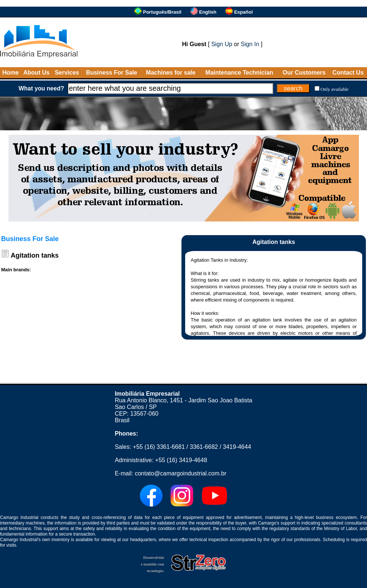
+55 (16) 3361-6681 (159, 447)
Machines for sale (171, 73)
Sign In (250, 44)
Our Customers (304, 73)
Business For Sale (112, 73)
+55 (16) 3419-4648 (181, 460)
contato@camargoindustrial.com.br (180, 473)
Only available (335, 89)
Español (244, 12)
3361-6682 (204, 447)
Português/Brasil (162, 12)
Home (10, 73)
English (208, 12)
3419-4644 (237, 447)
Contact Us (348, 73)
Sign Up (222, 44)
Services (67, 73)
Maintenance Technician (239, 73)
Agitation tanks (35, 255)
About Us (36, 73)
